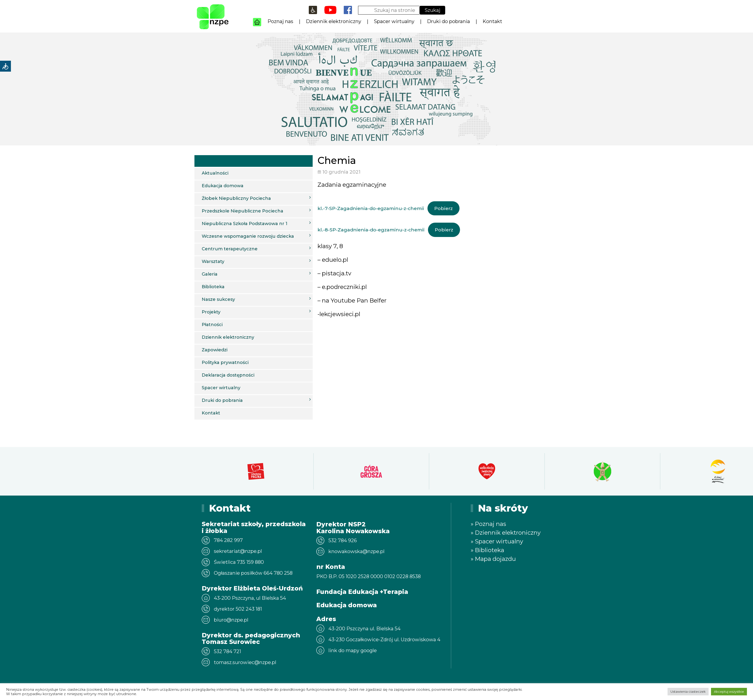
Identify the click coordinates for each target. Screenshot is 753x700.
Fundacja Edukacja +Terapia (362, 592)
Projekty (256, 312)
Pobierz (443, 208)
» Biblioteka (487, 550)
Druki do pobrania (448, 21)
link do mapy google (353, 650)
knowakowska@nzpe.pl (356, 551)
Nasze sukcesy (256, 299)
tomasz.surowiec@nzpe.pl (245, 662)
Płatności (212, 325)
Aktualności (215, 173)
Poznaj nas (280, 21)
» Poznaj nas (488, 524)
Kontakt (492, 21)
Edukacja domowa (223, 186)
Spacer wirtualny (394, 21)
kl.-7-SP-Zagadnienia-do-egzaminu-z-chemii (371, 208)
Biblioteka (213, 287)
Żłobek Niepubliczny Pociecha (256, 198)
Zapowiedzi (215, 350)
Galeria (256, 274)
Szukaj (432, 10)
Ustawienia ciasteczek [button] (688, 692)
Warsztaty (256, 261)
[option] (256, 471)
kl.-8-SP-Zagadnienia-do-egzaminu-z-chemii (371, 230)
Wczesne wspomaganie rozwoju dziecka (256, 236)
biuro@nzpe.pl (231, 620)
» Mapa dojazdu (493, 559)
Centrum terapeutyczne (256, 249)
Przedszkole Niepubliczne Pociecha (256, 211)
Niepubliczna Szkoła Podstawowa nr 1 (256, 223)
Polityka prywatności (225, 363)
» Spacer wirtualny (497, 541)
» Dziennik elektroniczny (506, 533)
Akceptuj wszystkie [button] (729, 692)
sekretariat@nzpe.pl (238, 551)
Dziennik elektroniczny (334, 21)
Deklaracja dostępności (228, 375)
